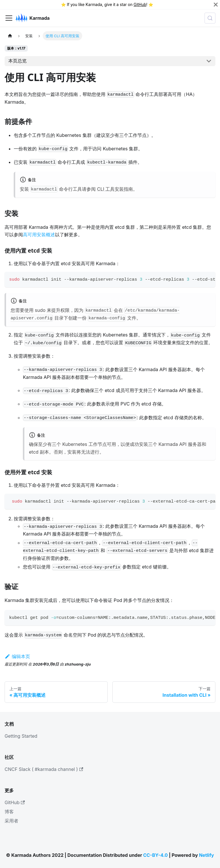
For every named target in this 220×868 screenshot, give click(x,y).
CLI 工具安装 (111, 189)
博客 (9, 812)
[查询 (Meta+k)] (210, 18)
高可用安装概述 (39, 235)
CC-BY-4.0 (156, 855)
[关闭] (216, 5)
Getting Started (21, 736)
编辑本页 (17, 656)
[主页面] (10, 36)
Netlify (207, 855)
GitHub (140, 5)
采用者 (11, 821)
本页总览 (17, 61)
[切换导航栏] (9, 18)
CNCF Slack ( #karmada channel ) (44, 769)
